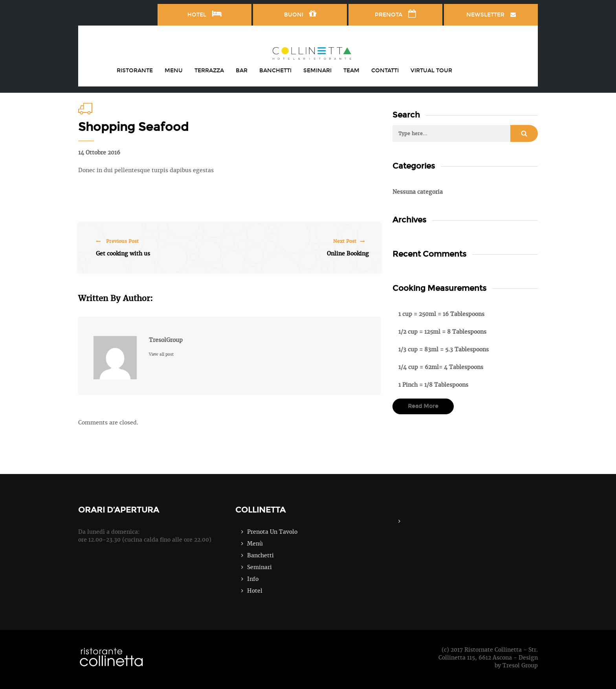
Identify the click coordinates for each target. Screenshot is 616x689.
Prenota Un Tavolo (272, 532)
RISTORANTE (135, 71)
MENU (174, 71)
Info (253, 579)
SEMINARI (317, 71)
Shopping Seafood (133, 127)
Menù (255, 544)
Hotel (255, 591)
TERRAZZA (209, 71)
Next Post (349, 241)
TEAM (351, 71)
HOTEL (204, 14)
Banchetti (260, 555)
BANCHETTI (275, 71)
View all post (161, 354)
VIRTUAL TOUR (431, 71)
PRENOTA (395, 14)
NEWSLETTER (491, 15)
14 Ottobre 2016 (99, 152)
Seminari (259, 567)
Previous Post (117, 241)
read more (423, 406)
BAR (242, 71)
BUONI (300, 14)
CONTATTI (385, 71)
